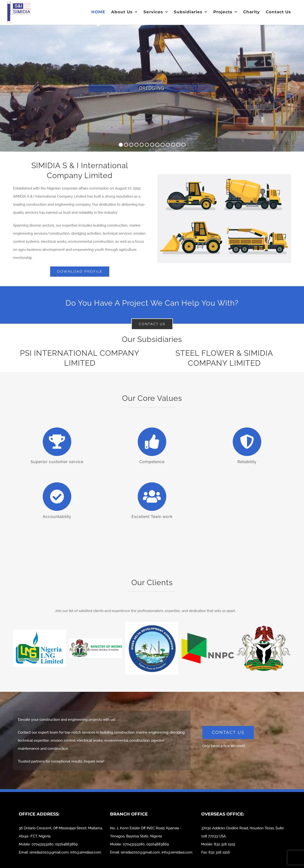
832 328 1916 (219, 852)
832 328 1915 (225, 844)
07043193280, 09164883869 (55, 844)
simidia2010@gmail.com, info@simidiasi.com (65, 852)
